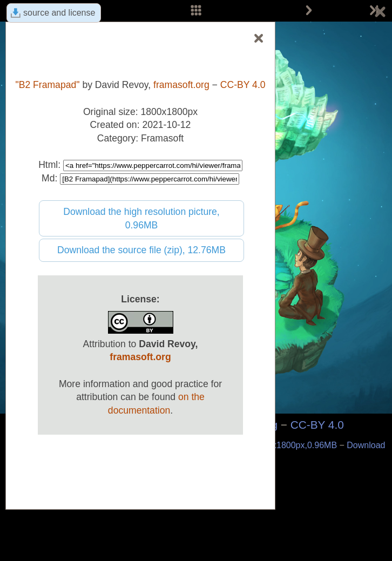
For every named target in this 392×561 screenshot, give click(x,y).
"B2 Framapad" (47, 85)
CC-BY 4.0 (317, 425)
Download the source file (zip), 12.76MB (141, 250)
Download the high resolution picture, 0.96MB (141, 218)
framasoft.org (181, 85)
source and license (59, 13)
